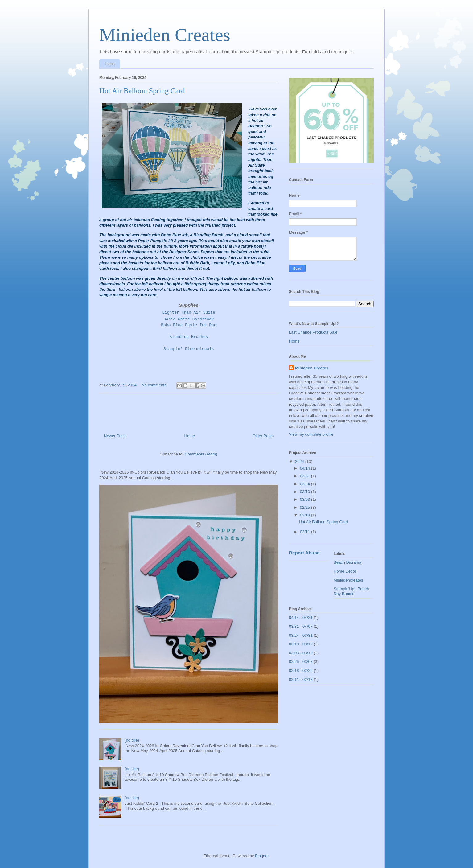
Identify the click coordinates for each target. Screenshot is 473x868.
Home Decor (345, 571)
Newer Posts (115, 436)
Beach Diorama (348, 562)
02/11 (306, 532)
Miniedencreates (348, 580)
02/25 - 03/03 (301, 662)
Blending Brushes (189, 337)
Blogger (262, 856)
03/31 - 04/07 (301, 626)
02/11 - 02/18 (301, 679)
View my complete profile (311, 434)
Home (110, 64)
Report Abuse (304, 553)
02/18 (306, 515)
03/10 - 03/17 (301, 644)
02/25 (306, 507)
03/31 (306, 476)
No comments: (155, 385)
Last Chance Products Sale (313, 332)
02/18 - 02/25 (301, 671)
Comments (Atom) (201, 454)
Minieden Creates (165, 35)
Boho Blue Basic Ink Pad (189, 325)
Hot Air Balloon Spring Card (142, 91)
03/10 (306, 492)
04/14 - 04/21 (301, 617)
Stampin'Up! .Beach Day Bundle (351, 591)
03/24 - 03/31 (301, 635)
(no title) (132, 740)
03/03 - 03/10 (301, 653)
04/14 (306, 468)
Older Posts (263, 436)
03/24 (306, 484)
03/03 (306, 499)
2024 (300, 461)
